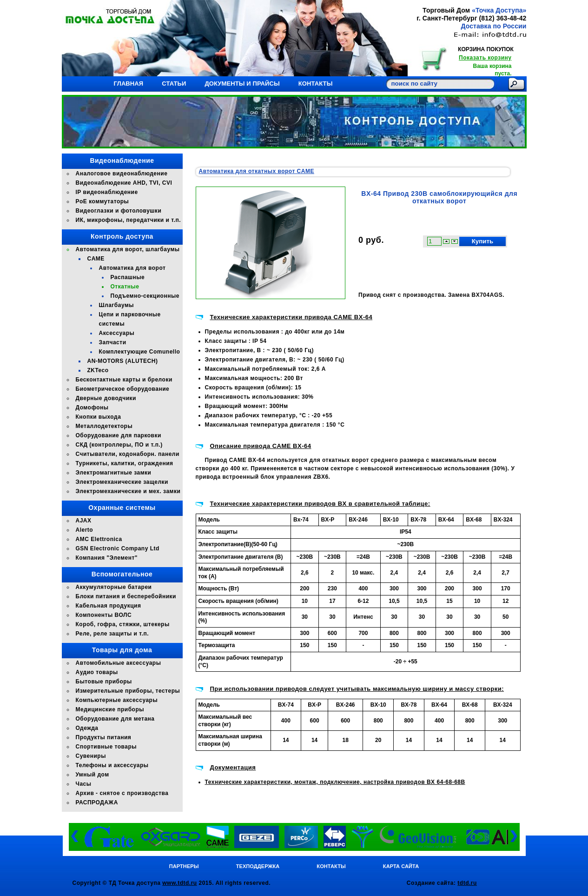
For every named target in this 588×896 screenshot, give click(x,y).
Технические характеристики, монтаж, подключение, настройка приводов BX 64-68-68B (335, 782)
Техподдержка (258, 866)
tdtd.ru (467, 883)
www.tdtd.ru (179, 883)
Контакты (316, 84)
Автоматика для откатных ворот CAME (257, 171)
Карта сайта (401, 866)
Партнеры (184, 866)
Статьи (174, 84)
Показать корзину (485, 58)
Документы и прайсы (242, 84)
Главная (129, 84)
